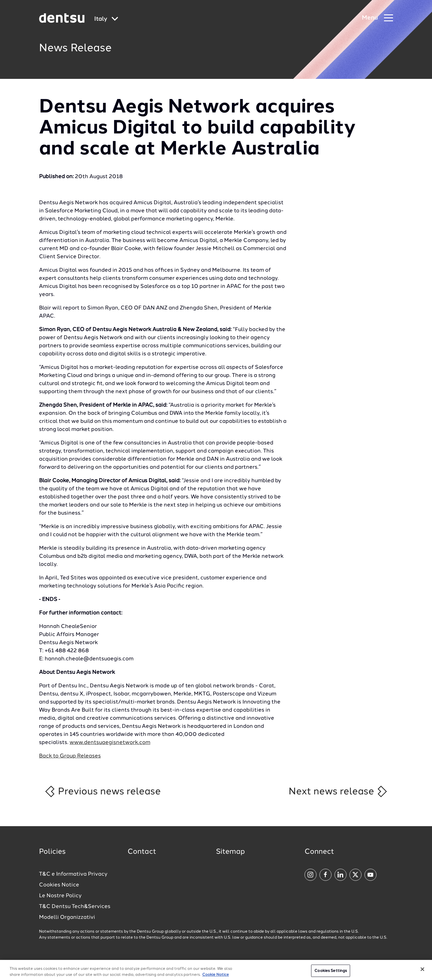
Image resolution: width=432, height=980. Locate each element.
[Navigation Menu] (377, 18)
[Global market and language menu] (106, 19)
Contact (142, 852)
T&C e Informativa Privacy (73, 874)
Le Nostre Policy (60, 896)
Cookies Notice (59, 885)
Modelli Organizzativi (67, 917)
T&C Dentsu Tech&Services (75, 907)
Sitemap (230, 852)
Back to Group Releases (70, 756)
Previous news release (102, 791)
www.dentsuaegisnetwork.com (110, 742)
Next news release (338, 791)
